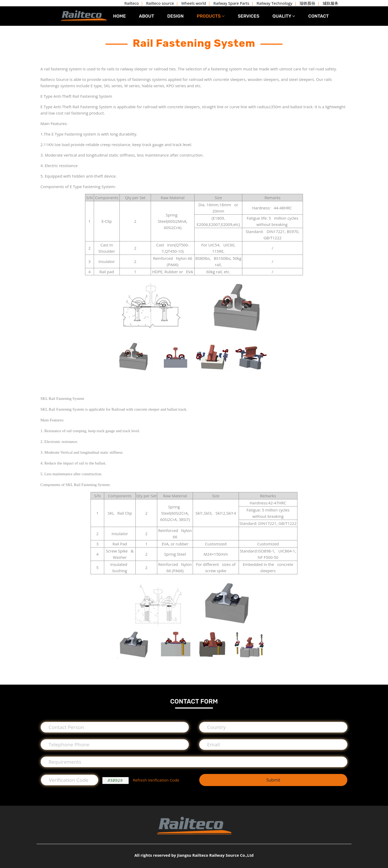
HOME (120, 16)
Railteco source (160, 3)
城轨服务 (331, 3)
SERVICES (249, 16)
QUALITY (284, 16)
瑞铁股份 (307, 3)
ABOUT (146, 16)
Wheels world (194, 3)
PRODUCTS (211, 16)
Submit (273, 780)
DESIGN (175, 16)
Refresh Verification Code (156, 780)
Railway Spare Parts (231, 3)
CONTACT (318, 16)
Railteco (132, 3)
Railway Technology (274, 3)
